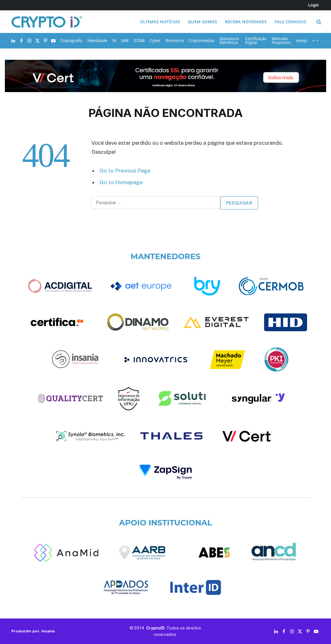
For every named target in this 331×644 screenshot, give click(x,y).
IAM (125, 41)
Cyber (155, 41)
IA (114, 41)
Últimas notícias (160, 22)
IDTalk (139, 41)
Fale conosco (290, 22)
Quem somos (203, 22)
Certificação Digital (256, 41)
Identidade (97, 41)
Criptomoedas (202, 41)
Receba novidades (246, 22)
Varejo (302, 41)
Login (314, 5)
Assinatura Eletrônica (230, 41)
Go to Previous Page (125, 171)
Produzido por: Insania (33, 631)
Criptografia (71, 41)
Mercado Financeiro (281, 41)
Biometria (175, 41)
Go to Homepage (121, 182)
